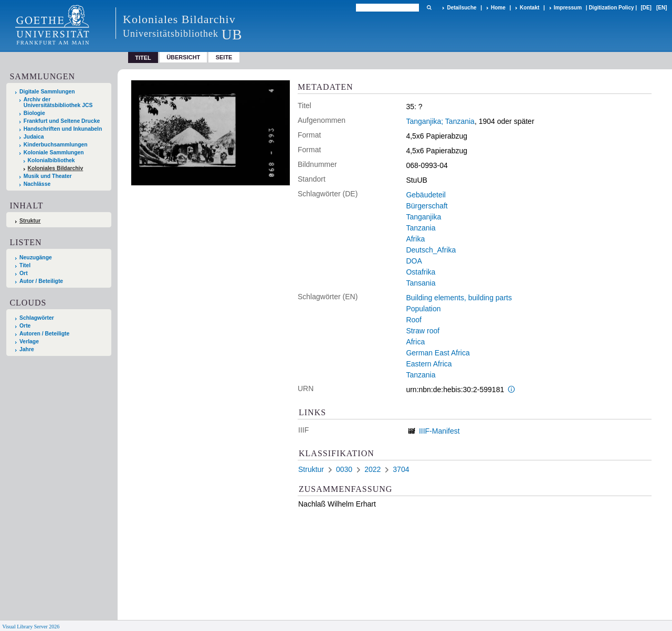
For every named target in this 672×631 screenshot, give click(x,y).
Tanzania (421, 228)
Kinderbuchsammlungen (56, 145)
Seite (224, 57)
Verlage (29, 341)
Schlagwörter (37, 318)
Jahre (27, 349)
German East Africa (438, 353)
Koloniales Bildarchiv (56, 168)
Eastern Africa (429, 364)
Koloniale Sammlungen (54, 153)
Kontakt (529, 8)
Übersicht (183, 57)
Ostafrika (421, 272)
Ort (24, 273)
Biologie (34, 113)
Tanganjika (423, 217)
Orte (25, 326)
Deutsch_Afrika (431, 250)
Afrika (415, 239)
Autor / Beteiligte (41, 281)
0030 (344, 469)
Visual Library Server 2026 (31, 627)
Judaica (34, 137)
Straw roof (423, 331)
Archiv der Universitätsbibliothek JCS (58, 102)
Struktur (30, 221)
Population (423, 309)
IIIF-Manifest (439, 431)
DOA (414, 261)
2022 (372, 469)
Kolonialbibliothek (51, 160)
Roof (414, 320)
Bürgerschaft (427, 206)
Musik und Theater (48, 176)
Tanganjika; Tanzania (440, 121)
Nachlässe (37, 184)
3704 (401, 469)
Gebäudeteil (426, 195)
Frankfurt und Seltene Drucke (62, 121)
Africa (415, 342)
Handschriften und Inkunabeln (63, 129)
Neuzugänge (36, 257)
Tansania (421, 283)
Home (498, 8)
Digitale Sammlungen (47, 92)
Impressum (568, 8)
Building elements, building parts (459, 298)
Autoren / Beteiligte (44, 334)
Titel (25, 265)
